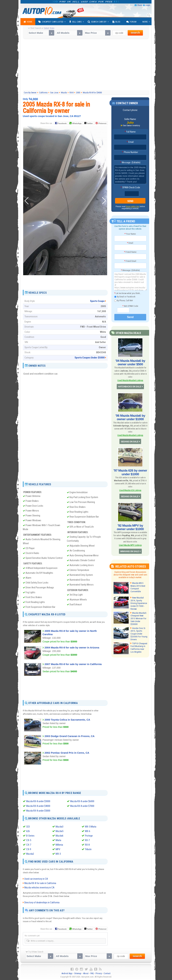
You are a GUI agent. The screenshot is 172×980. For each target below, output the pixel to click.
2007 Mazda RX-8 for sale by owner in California (73, 664)
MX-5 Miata (91, 827)
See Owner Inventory (132, 126)
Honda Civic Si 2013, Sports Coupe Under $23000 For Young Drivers (138, 631)
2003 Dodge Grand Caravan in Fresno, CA (70, 736)
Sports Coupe (97, 301)
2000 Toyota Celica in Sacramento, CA (67, 719)
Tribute (88, 849)
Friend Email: (130, 261)
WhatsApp (77, 123)
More (145, 22)
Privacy (99, 973)
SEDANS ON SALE (130, 440)
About (86, 973)
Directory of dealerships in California (42, 902)
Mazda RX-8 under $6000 (82, 801)
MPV (58, 849)
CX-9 (29, 849)
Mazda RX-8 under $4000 (38, 806)
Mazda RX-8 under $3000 (38, 801)
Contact (107, 973)
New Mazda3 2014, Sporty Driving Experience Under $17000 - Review (138, 601)
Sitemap (78, 973)
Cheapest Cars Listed (51, 22)
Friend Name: (130, 252)
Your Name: (130, 234)
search (135, 33)
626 (28, 831)
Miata (58, 840)
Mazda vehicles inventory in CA (39, 888)
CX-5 (29, 840)
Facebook (62, 123)
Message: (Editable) (130, 163)
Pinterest (102, 123)
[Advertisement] (86, 65)
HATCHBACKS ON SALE (130, 386)
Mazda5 (59, 831)
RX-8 (87, 845)
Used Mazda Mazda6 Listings (130, 380)
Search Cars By (97, 22)
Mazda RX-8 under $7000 (82, 806)
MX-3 (58, 854)
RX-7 (87, 840)
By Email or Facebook (125, 297)
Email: (130, 142)
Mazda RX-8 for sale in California (40, 883)
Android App (67, 973)
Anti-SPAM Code (130, 306)
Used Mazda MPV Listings (130, 543)
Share (140, 5)
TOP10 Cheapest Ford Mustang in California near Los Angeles (139, 645)
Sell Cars (76, 22)
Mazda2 (30, 854)
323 (28, 827)
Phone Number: (130, 152)
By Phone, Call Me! (124, 301)
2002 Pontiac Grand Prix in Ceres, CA (67, 753)
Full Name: (130, 132)
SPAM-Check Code (130, 188)
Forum (131, 22)
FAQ (92, 973)
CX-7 (29, 845)
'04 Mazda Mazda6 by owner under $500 (130, 362)
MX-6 (88, 831)
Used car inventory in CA (36, 879)
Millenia (59, 845)
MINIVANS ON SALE (130, 549)
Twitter (89, 123)
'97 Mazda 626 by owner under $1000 (130, 471)
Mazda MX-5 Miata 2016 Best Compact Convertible (137, 585)
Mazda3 (59, 827)
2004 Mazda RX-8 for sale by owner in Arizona (72, 647)
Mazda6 (59, 836)
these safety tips (133, 207)
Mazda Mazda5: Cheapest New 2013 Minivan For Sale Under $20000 (139, 615)
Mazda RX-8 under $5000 (38, 811)
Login (148, 5)
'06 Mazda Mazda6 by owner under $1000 (130, 417)
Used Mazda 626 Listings (130, 488)
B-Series (30, 836)
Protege (89, 836)
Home (28, 22)
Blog (116, 22)
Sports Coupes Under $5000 (90, 358)
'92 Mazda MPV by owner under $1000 (130, 525)
